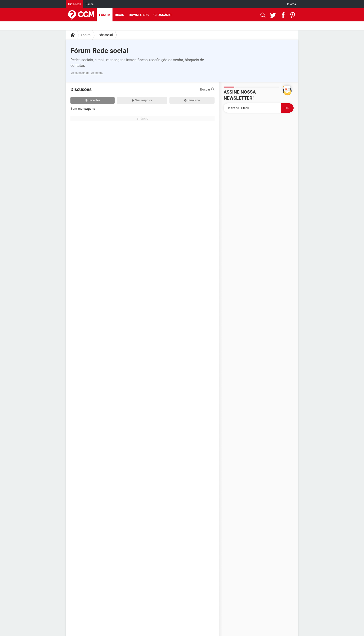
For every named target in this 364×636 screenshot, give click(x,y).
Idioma (291, 4)
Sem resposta (142, 100)
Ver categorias (79, 73)
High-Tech (74, 4)
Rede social (105, 35)
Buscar (207, 89)
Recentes (93, 100)
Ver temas (97, 73)
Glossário (162, 15)
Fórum (105, 15)
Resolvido (192, 100)
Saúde (89, 4)
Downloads (139, 15)
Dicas (119, 15)
